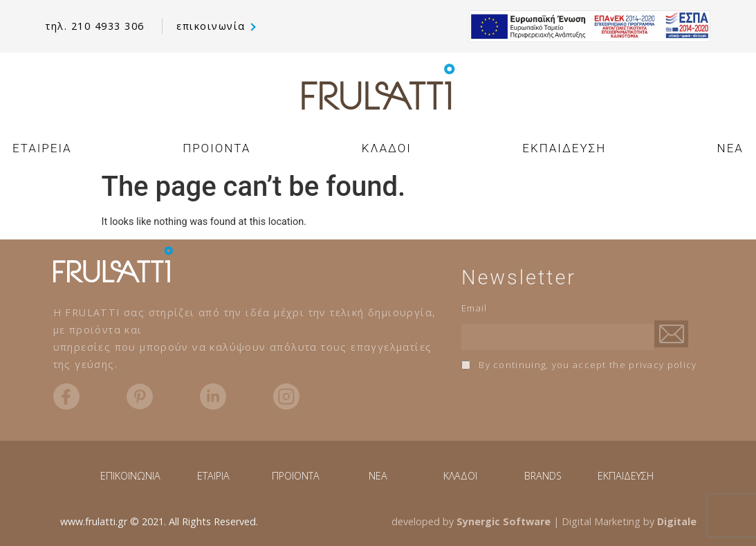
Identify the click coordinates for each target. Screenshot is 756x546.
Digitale (677, 521)
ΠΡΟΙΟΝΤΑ (216, 148)
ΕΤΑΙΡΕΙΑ (42, 148)
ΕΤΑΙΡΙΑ (213, 476)
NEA (730, 148)
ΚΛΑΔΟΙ (387, 148)
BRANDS (543, 476)
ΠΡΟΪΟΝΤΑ (296, 476)
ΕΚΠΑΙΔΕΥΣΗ (564, 148)
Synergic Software (504, 521)
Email (474, 308)
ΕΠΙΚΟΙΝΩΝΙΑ (130, 476)
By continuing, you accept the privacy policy (579, 365)
